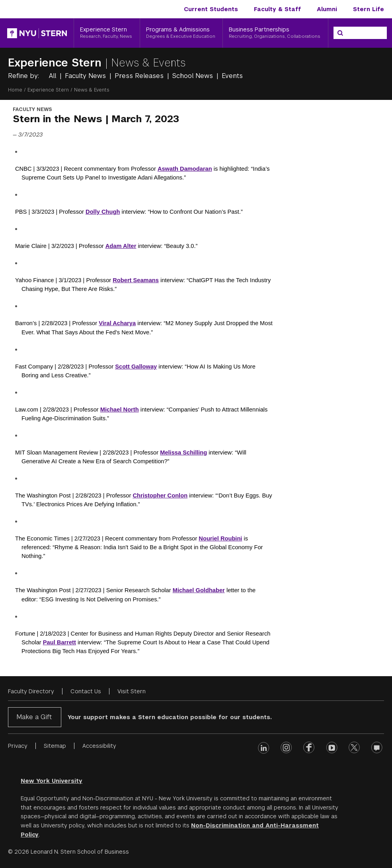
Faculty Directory (31, 691)
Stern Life (369, 9)
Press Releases (140, 76)
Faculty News (86, 76)
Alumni (327, 9)
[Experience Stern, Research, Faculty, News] (107, 33)
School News (194, 76)
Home (15, 90)
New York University (52, 781)
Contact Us (86, 691)
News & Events (148, 63)
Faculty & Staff (277, 9)
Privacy (18, 746)
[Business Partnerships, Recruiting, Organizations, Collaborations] (275, 33)
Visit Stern (132, 691)
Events (232, 76)
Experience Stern (57, 63)
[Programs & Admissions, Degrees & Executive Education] (181, 33)
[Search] (340, 33)
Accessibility (99, 746)
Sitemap (55, 746)
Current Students (211, 9)
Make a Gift (34, 717)
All (54, 76)
